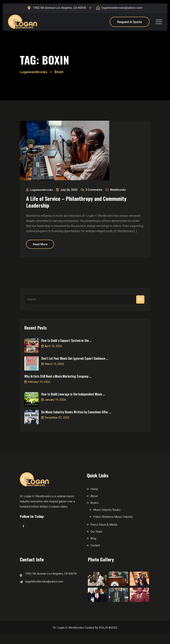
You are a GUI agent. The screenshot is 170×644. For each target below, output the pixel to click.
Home (94, 498)
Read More (44, 253)
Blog (93, 548)
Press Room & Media (104, 534)
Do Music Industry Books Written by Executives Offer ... (76, 421)
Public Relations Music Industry (113, 526)
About (94, 505)
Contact (95, 555)
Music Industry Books (107, 519)
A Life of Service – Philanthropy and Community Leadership (75, 203)
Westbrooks (121, 190)
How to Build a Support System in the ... (66, 350)
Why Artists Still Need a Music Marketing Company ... (58, 385)
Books (94, 512)
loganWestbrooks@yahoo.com (44, 591)
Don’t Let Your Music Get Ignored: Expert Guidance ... (75, 367)
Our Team (96, 541)
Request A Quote (130, 22)
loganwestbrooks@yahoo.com (122, 8)
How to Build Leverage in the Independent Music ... (73, 403)
